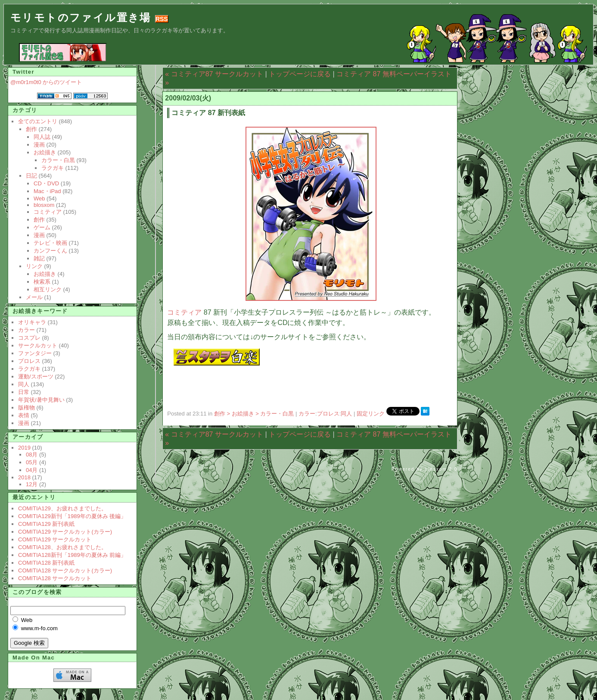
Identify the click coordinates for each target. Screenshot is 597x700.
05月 (32, 462)
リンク (34, 266)
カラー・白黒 (58, 160)
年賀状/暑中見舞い (41, 400)
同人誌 (42, 137)
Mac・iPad (47, 191)
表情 (24, 415)
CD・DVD (46, 183)
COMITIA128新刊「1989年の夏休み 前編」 (72, 555)
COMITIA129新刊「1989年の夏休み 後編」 (72, 516)
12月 (32, 484)
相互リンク (48, 289)
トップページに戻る (300, 74)
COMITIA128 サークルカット (55, 578)
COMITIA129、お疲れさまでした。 (62, 508)
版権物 (26, 408)
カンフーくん (50, 251)
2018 (24, 477)
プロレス (328, 414)
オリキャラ (32, 322)
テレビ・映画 (50, 243)
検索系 (42, 282)
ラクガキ (53, 168)
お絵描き (45, 152)
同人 (346, 414)
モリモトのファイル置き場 (81, 17)
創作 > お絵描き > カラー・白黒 (255, 414)
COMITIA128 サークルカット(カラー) (65, 570)
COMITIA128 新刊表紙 (46, 563)
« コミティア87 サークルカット (214, 74)
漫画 (39, 145)
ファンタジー (35, 353)
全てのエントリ (38, 121)
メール (34, 297)
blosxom (44, 205)
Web (39, 198)
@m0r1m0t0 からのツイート (46, 82)
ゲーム (42, 227)
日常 (24, 392)
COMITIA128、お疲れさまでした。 (62, 547)
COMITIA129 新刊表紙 (46, 524)
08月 (32, 455)
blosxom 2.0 (441, 469)
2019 (24, 448)
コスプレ (29, 338)
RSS (162, 19)
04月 (32, 470)
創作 (31, 129)
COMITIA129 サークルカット (55, 539)
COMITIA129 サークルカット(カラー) (65, 532)
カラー (307, 414)
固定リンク (372, 414)
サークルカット (38, 345)
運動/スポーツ (36, 377)
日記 (31, 176)
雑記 (39, 258)
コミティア (184, 312)
